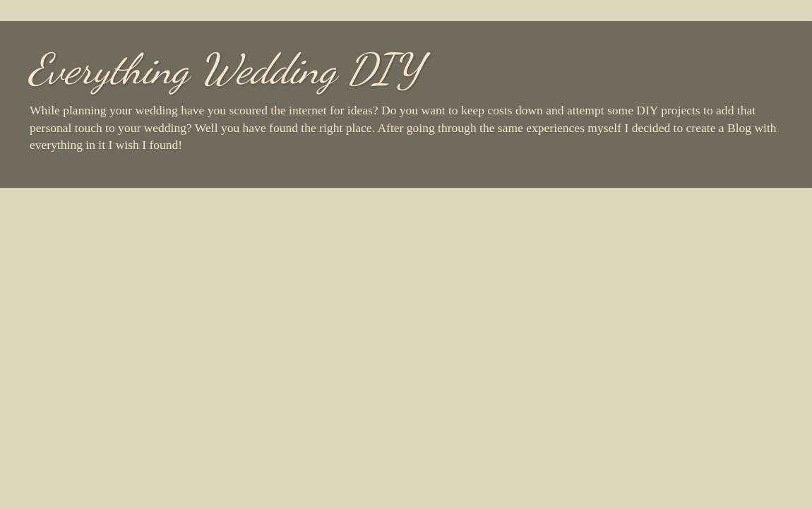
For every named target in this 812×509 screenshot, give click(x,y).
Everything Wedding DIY (225, 69)
